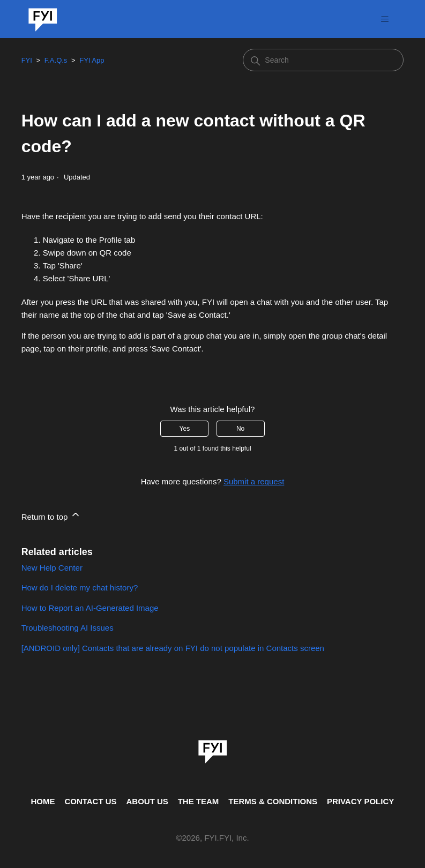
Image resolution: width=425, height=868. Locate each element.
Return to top (51, 515)
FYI (27, 60)
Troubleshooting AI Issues (68, 628)
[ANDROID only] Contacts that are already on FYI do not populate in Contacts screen (173, 648)
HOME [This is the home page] (43, 801)
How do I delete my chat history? (80, 588)
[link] (213, 748)
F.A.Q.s (56, 60)
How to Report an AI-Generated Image (90, 608)
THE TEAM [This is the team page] (199, 801)
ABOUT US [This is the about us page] (147, 801)
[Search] (323, 60)
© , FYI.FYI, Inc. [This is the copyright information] (212, 838)
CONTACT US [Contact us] (90, 801)
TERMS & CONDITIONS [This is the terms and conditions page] (273, 801)
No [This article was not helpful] (240, 429)
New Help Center (52, 568)
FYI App (92, 60)
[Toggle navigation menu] (385, 19)
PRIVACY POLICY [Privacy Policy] (360, 801)
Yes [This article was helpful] (185, 429)
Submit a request (254, 481)
